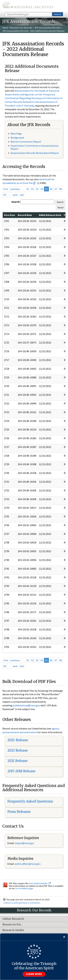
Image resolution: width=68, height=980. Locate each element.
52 (32, 189)
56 (51, 189)
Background (17, 138)
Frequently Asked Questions (30, 801)
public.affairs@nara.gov (28, 864)
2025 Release (18, 740)
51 (28, 189)
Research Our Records (21, 28)
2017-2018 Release (21, 771)
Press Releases (19, 812)
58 (60, 189)
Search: (16, 202)
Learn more (34, 974)
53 (37, 189)
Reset (61, 208)
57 (56, 189)
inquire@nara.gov (24, 843)
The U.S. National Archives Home (28, 6)
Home (5, 28)
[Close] (64, 937)
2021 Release (17, 761)
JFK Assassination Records (47, 28)
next (15, 195)
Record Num (25, 215)
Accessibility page (24, 888)
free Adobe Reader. (40, 883)
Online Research (13, 919)
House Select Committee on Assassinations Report (35, 147)
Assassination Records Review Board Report (35, 153)
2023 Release (18, 750)
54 (42, 189)
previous (15, 189)
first (6, 189)
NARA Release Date (50, 215)
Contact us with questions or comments (22, 903)
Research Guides (13, 930)
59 (5, 195)
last (22, 195)
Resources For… (13, 925)
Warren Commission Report (26, 142)
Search (58, 14)
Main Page (16, 134)
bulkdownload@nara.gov (26, 705)
